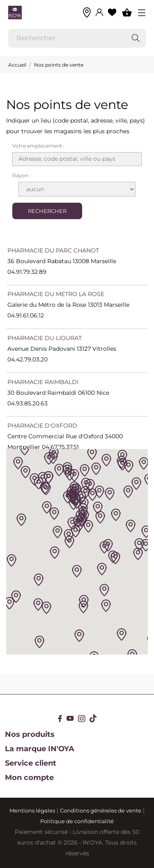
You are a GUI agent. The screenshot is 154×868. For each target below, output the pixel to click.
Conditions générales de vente (101, 810)
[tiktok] (93, 718)
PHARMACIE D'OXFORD (42, 426)
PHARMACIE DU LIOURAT (45, 338)
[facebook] (60, 719)
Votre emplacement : (38, 146)
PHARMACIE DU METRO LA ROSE (56, 294)
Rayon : (22, 175)
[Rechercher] (77, 38)
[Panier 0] (127, 12)
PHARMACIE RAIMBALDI (43, 382)
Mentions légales (32, 810)
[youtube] (70, 718)
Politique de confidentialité (77, 821)
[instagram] (82, 719)
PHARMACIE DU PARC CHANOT (53, 250)
